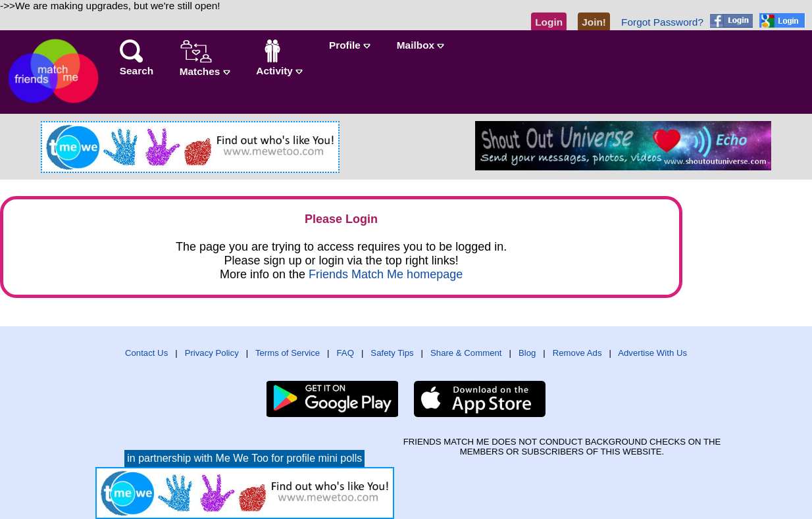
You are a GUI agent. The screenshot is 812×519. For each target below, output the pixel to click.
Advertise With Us (652, 353)
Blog (527, 353)
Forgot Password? (662, 22)
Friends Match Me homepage (386, 274)
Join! (594, 22)
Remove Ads (577, 353)
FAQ (345, 353)
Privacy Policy (212, 353)
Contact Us (146, 353)
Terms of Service (288, 353)
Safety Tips (392, 353)
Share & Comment (466, 353)
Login (549, 22)
